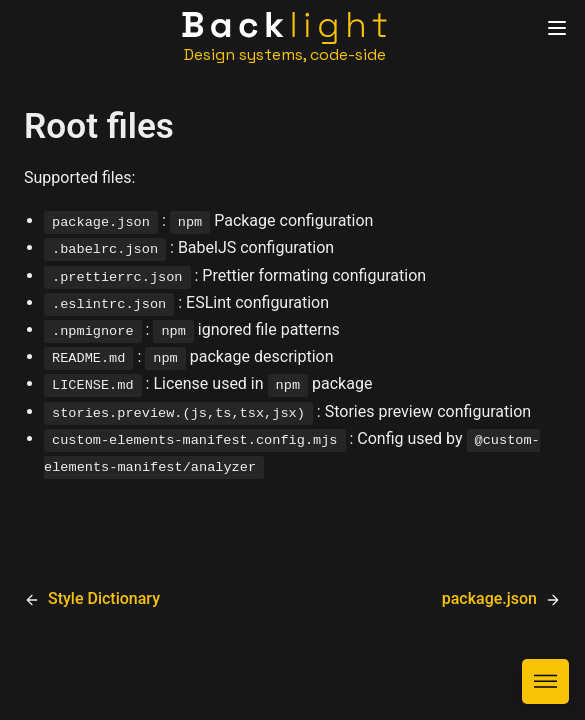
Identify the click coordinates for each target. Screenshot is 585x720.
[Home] (284, 37)
